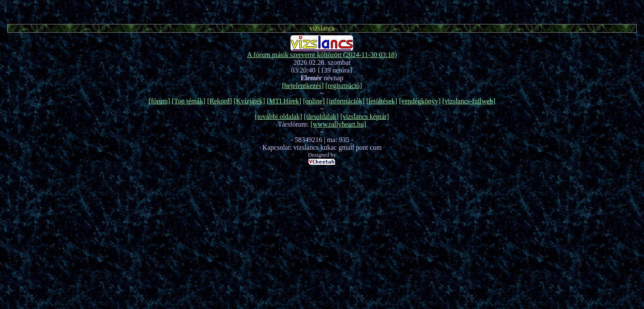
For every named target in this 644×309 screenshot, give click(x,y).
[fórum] (159, 101)
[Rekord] (220, 101)
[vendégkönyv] (420, 101)
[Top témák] (189, 101)
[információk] (346, 101)
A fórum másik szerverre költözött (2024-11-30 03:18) (322, 55)
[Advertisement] (322, 11)
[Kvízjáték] (249, 101)
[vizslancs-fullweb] (469, 101)
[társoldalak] (321, 117)
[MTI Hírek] (284, 101)
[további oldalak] (279, 117)
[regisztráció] (343, 86)
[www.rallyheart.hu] (339, 124)
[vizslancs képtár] (365, 117)
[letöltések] (382, 101)
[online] (314, 101)
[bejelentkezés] (303, 86)
